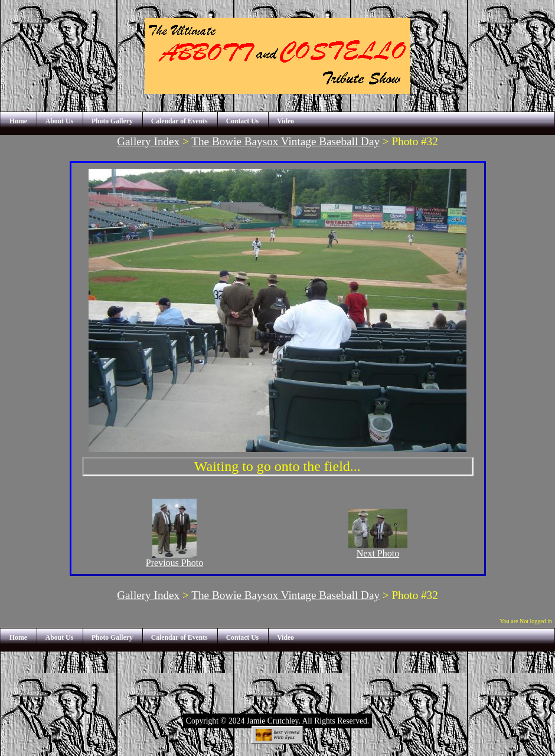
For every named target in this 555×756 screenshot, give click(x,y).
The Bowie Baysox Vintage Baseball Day (285, 141)
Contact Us (243, 121)
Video (285, 121)
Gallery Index (148, 141)
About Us (59, 121)
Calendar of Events (179, 121)
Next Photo (378, 549)
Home (18, 121)
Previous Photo (174, 559)
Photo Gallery (112, 121)
